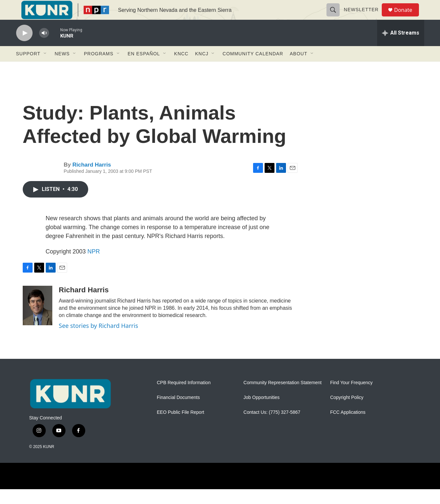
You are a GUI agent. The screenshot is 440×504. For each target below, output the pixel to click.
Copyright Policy (347, 412)
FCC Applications (348, 427)
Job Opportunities (262, 412)
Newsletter (364, 17)
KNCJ (202, 68)
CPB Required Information (184, 398)
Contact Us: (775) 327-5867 (272, 427)
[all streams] (401, 48)
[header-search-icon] (336, 17)
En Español (144, 68)
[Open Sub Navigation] (45, 68)
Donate (407, 17)
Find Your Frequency (351, 398)
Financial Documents (179, 412)
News (62, 68)
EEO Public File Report (181, 427)
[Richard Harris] (38, 320)
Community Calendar (253, 68)
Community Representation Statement (283, 398)
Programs (99, 68)
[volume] (44, 48)
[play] (24, 48)
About (299, 68)
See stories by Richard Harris (99, 340)
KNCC (181, 68)
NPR (94, 266)
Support (28, 68)
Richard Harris (92, 180)
